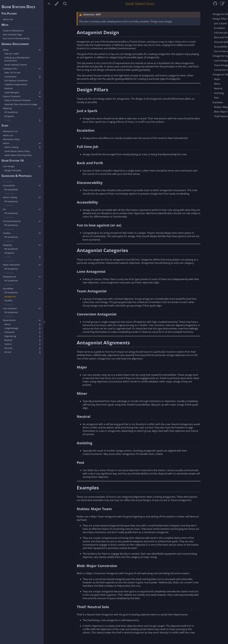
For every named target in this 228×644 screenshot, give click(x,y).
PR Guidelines (11, 112)
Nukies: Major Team (94, 509)
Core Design (9, 166)
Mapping (7, 108)
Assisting (85, 443)
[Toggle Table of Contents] (49, 4)
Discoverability (90, 183)
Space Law (8, 19)
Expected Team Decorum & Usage (21, 104)
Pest (80, 462)
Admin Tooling (11, 147)
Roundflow (8, 289)
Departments (9, 320)
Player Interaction (11, 265)
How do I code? (12, 54)
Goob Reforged (12, 92)
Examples (88, 488)
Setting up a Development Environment (17, 59)
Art (4, 209)
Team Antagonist (92, 291)
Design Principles (13, 170)
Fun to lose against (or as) (99, 225)
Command (9, 332)
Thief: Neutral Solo (93, 607)
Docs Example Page (12, 34)
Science (8, 344)
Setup (6, 50)
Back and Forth (90, 163)
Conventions (10, 77)
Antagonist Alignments (103, 343)
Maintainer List (10, 131)
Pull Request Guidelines (16, 80)
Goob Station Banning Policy (18, 155)
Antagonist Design (98, 32)
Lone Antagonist (91, 271)
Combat (7, 233)
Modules (9, 88)
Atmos (7, 324)
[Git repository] (215, 4)
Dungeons (9, 116)
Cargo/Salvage (11, 328)
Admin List (8, 135)
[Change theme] (56, 4)
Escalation (86, 130)
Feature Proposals (12, 96)
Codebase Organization (16, 84)
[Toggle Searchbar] (65, 4)
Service (8, 352)
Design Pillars (92, 90)
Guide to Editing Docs (13, 31)
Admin (6, 143)
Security (8, 348)
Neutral (84, 416)
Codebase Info (10, 69)
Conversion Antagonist (97, 314)
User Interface (10, 308)
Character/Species (12, 221)
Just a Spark (87, 111)
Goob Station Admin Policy (17, 151)
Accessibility (9, 185)
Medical (8, 340)
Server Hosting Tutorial (16, 65)
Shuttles (8, 300)
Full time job (87, 147)
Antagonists (10, 297)
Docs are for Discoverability (16, 38)
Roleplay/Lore (10, 277)
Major (82, 367)
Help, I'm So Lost (12, 73)
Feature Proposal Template (17, 100)
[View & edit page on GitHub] (222, 4)
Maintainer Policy (11, 139)
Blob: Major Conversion (97, 566)
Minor (82, 393)
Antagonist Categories (102, 250)
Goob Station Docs (18, 7)
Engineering (10, 336)
